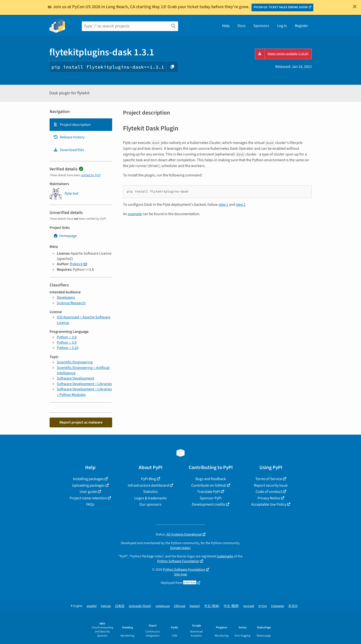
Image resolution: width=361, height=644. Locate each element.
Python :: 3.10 (68, 348)
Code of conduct (269, 492)
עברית (263, 606)
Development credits (209, 504)
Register (301, 26)
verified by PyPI (91, 175)
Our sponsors (150, 504)
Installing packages (88, 479)
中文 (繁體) (231, 606)
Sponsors (261, 26)
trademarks (225, 556)
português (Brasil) (140, 606)
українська (163, 606)
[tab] (81, 125)
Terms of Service (269, 479)
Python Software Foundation (178, 561)
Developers (66, 297)
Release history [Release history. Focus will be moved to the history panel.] (69, 137)
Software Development (75, 378)
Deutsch (195, 606)
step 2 (241, 205)
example (135, 214)
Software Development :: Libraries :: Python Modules (84, 392)
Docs (242, 26)
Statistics (151, 492)
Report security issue (271, 485)
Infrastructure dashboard (148, 485)
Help (226, 26)
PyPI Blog (148, 479)
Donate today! (180, 548)
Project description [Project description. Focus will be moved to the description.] (72, 125)
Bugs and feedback (211, 479)
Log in (282, 26)
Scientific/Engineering (75, 362)
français (106, 606)
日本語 (120, 606)
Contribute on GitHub (209, 485)
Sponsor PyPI (211, 498)
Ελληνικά (180, 606)
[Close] (355, 6)
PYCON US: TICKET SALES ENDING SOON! (281, 7)
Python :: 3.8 (67, 337)
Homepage (65, 236)
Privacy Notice (269, 498)
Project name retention (88, 498)
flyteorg (76, 264)
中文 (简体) (212, 606)
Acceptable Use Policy (269, 504)
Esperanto (278, 606)
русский (249, 606)
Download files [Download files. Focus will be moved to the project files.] (69, 150)
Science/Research (71, 303)
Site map (180, 574)
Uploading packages (88, 485)
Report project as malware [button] (81, 422)
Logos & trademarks (151, 498)
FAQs (90, 504)
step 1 (223, 205)
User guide (88, 492)
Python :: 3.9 (67, 342)
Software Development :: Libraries (84, 384)
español (92, 606)
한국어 (293, 606)
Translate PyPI (209, 492)
